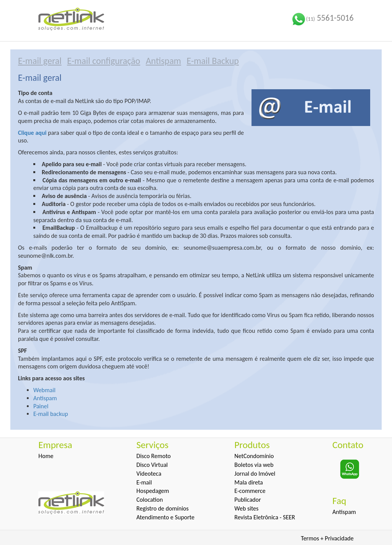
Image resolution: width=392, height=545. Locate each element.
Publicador (247, 500)
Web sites (246, 508)
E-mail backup (51, 414)
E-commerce (250, 491)
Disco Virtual (152, 465)
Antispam (163, 61)
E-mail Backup (213, 61)
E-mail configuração (104, 61)
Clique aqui (32, 133)
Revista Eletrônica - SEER (265, 517)
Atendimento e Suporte (165, 517)
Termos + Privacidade (327, 538)
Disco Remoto (154, 456)
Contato (348, 445)
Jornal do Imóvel (255, 474)
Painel (41, 406)
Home (46, 456)
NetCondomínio (254, 456)
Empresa (55, 445)
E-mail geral (40, 61)
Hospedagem (153, 491)
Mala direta (248, 482)
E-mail (144, 482)
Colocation (149, 500)
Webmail (44, 390)
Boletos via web (254, 465)
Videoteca (149, 474)
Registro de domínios (162, 508)
